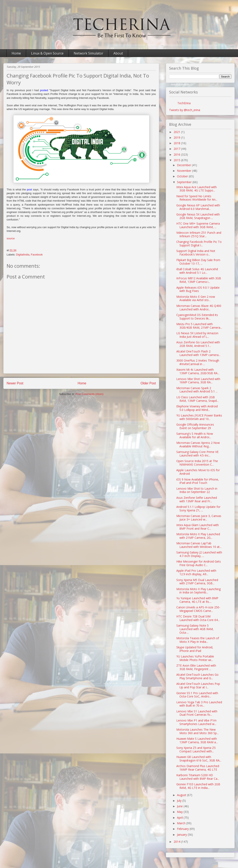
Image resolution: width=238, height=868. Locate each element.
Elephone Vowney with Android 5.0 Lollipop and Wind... (197, 408)
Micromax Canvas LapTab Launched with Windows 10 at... (199, 545)
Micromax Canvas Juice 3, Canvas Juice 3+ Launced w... (199, 518)
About (118, 53)
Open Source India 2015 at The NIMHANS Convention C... (197, 463)
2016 (177, 154)
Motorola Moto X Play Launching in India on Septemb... (198, 591)
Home (16, 53)
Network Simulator (88, 53)
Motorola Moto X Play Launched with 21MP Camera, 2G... (198, 536)
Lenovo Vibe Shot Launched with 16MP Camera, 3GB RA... (198, 381)
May (180, 812)
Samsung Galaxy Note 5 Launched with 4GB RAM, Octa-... (195, 629)
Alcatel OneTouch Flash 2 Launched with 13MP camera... (198, 353)
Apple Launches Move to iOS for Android (198, 472)
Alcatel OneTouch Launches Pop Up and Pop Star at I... (198, 685)
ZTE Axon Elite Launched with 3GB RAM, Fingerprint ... (196, 667)
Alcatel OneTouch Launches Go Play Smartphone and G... (197, 676)
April (180, 818)
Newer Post (15, 383)
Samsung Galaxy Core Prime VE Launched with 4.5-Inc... (197, 454)
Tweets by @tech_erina (185, 110)
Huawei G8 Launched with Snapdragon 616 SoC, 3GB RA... (199, 759)
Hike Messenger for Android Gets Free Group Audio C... (199, 563)
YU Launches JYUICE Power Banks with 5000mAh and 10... (199, 417)
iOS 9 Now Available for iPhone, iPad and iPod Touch (198, 481)
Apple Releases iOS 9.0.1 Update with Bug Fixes (198, 289)
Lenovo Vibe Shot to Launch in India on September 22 (197, 490)
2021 (177, 132)
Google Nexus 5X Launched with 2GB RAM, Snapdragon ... (198, 216)
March (182, 823)
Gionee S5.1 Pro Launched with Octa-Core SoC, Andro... (197, 695)
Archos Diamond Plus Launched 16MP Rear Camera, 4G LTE (198, 768)
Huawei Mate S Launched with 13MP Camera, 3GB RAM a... (197, 740)
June (180, 806)
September (185, 182)
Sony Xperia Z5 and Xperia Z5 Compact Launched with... (196, 749)
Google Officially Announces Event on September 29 (195, 426)
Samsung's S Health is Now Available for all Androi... (195, 435)
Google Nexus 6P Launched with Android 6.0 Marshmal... (198, 207)
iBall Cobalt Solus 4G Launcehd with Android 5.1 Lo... (197, 271)
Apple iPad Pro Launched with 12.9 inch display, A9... (196, 572)
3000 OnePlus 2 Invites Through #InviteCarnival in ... (198, 362)
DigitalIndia (23, 255)
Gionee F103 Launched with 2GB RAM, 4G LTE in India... (198, 786)
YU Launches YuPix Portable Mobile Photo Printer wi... (195, 658)
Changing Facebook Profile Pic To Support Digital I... (199, 243)
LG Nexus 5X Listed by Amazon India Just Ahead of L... (197, 335)
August (182, 795)
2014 (177, 842)
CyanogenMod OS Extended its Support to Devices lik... (197, 317)
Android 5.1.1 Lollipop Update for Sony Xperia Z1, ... (198, 508)
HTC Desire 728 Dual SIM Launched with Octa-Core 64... (198, 618)
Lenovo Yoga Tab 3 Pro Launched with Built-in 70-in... (199, 704)
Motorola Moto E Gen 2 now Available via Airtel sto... (196, 298)
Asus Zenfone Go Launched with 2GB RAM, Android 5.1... (198, 344)
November (185, 171)
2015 (177, 160)
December (184, 165)
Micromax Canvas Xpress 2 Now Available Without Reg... (198, 444)
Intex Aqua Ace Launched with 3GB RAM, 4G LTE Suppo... (197, 189)
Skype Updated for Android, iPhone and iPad (195, 649)
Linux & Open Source (47, 53)
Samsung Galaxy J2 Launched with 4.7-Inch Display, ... (199, 554)
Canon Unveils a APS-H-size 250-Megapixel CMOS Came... (198, 609)
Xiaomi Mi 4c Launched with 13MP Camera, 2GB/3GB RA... (198, 371)
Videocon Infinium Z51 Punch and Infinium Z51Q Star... (199, 234)
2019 (177, 137)
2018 (177, 143)
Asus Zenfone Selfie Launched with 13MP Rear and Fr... (197, 499)
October (183, 176)
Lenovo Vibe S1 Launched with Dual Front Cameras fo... (197, 713)
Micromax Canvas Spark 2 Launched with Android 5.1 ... (197, 390)
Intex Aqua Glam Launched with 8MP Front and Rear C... (198, 527)
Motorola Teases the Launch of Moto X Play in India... (198, 640)
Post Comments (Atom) (90, 394)
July (180, 801)
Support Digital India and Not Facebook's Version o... (196, 253)
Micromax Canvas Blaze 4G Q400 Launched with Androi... (199, 307)
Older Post (148, 383)
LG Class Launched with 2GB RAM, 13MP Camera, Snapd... (197, 399)
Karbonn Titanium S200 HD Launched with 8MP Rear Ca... (198, 777)
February (183, 829)
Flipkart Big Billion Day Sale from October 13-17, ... (198, 262)
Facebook (37, 255)
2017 (177, 149)
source (11, 238)
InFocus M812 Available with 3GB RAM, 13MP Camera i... (199, 280)
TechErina (184, 103)
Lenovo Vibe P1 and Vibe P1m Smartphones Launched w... (196, 722)
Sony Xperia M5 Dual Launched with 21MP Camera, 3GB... (197, 582)
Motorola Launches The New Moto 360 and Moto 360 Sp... (197, 731)
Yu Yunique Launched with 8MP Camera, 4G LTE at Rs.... (197, 600)
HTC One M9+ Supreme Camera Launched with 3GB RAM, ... (198, 225)
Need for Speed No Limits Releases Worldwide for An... (197, 198)
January (182, 835)
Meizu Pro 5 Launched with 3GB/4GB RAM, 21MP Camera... (199, 326)
